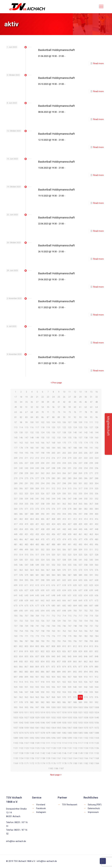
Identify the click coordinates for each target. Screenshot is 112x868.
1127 (48, 748)
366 (86, 504)
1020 (75, 713)
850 (21, 662)
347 (70, 499)
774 (43, 636)
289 (16, 483)
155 (70, 438)
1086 (86, 733)
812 (75, 646)
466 (21, 539)
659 (26, 601)
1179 (70, 763)
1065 (59, 728)
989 (80, 702)
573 (80, 570)
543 (91, 560)
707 (26, 616)
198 (43, 453)
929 (16, 687)
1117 (80, 743)
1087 (91, 733)
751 (91, 626)
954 (64, 692)
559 (91, 565)
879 (91, 667)
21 (37, 397)
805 (37, 646)
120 (53, 427)
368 (97, 504)
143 (91, 433)
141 (80, 433)
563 (26, 570)
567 (48, 570)
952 (53, 692)
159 (91, 438)
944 (97, 687)
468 (32, 539)
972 (75, 697)
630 (43, 590)
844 (75, 657)
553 (59, 565)
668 (75, 601)
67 (26, 412)
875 (70, 667)
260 (32, 473)
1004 (75, 707)
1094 (43, 738)
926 (86, 682)
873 (59, 667)
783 (91, 636)
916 (32, 682)
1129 (59, 748)
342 (43, 499)
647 (48, 595)
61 (80, 407)
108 (75, 422)
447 (91, 529)
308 (32, 489)
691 (26, 611)
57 (59, 407)
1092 (32, 738)
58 (64, 407)
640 (97, 590)
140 (75, 433)
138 (64, 433)
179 (26, 448)
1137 (16, 753)
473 (59, 539)
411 (70, 519)
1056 (97, 723)
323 (26, 494)
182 (43, 448)
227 (26, 463)
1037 (80, 718)
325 (37, 494)
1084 (75, 733)
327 (48, 494)
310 (43, 489)
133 (37, 433)
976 (97, 697)
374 (43, 509)
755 (26, 631)
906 (64, 677)
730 (64, 621)
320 (97, 489)
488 (53, 545)
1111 (48, 743)
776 (53, 636)
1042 (21, 723)
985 (59, 702)
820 (32, 651)
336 (97, 494)
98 (21, 422)
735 (91, 621)
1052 (75, 723)
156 (75, 438)
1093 (37, 738)
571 (70, 570)
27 (70, 397)
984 (53, 702)
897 (16, 677)
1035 (70, 718)
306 (21, 489)
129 (16, 433)
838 (43, 657)
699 (70, 611)
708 (32, 616)
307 (26, 489)
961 (16, 697)
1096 (53, 738)
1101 (80, 738)
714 (64, 616)
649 (59, 595)
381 (80, 509)
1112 (53, 743)
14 (86, 392)
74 (64, 412)
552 (53, 565)
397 (80, 514)
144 (97, 433)
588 (75, 575)
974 (86, 697)
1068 (75, 728)
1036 (75, 718)
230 (43, 463)
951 (48, 692)
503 (48, 550)
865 (16, 667)
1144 (53, 753)
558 (86, 565)
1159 (48, 758)
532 (32, 560)
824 (53, 651)
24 (53, 397)
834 (21, 657)
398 (86, 514)
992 (97, 702)
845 (80, 657)
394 (64, 514)
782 (86, 636)
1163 (70, 758)
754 (21, 631)
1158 (43, 758)
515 (26, 555)
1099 (70, 738)
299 (70, 483)
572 (75, 570)
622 (86, 585)
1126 (43, 748)
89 (59, 417)
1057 (16, 728)
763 (70, 631)
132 (32, 433)
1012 (32, 713)
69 (37, 412)
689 (16, 611)
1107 (26, 743)
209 (16, 458)
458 (64, 534)
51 (26, 407)
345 (59, 499)
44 (75, 402)
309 (37, 489)
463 (91, 534)
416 (97, 519)
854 (43, 662)
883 (26, 672)
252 (75, 468)
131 (26, 433)
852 (32, 662)
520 (53, 555)
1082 (64, 733)
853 (37, 662)
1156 (32, 758)
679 (48, 606)
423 (48, 524)
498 (21, 550)
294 (43, 483)
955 (70, 692)
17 (16, 397)
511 (91, 550)
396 (75, 514)
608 (97, 580)
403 (26, 519)
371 (26, 509)
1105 (16, 743)
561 (16, 570)
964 (32, 697)
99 (26, 422)
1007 (91, 707)
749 (80, 626)
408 (53, 519)
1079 (48, 733)
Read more (98, 63)
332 (75, 494)
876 (75, 667)
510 (86, 550)
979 (26, 702)
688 (97, 606)
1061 (37, 728)
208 (97, 453)
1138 (21, 753)
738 (21, 626)
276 (32, 478)
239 (91, 463)
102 (43, 422)
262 (43, 473)
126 (86, 427)
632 (53, 590)
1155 (26, 758)
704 (97, 611)
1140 (32, 753)
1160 (53, 758)
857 (59, 662)
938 (64, 687)
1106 (21, 743)
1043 (26, 723)
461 (80, 534)
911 (91, 677)
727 (48, 621)
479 (91, 539)
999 (48, 707)
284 (75, 478)
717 (80, 616)
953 (59, 692)
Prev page (56, 383)
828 (75, 651)
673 (16, 606)
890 (64, 672)
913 (16, 682)
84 (32, 417)
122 (64, 427)
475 (70, 539)
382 (86, 509)
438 (43, 529)
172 (75, 443)
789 (37, 641)
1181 (80, 763)
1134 (86, 748)
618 (64, 585)
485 (37, 545)
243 (26, 468)
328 (53, 494)
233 (59, 463)
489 (59, 545)
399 (91, 514)
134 (43, 433)
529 (16, 560)
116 (32, 427)
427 (70, 524)
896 (97, 672)
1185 (51, 769)
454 (43, 534)
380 (75, 509)
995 (26, 707)
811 (70, 646)
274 (21, 478)
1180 (75, 763)
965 (37, 697)
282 (64, 478)
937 (59, 687)
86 (43, 417)
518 (43, 555)
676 (32, 606)
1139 (26, 753)
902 (43, 677)
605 (80, 580)
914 (21, 682)
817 (16, 651)
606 (86, 580)
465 (16, 539)
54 (43, 407)
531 (26, 560)
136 (53, 433)
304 (97, 483)
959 (91, 692)
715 (70, 616)
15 (91, 392)
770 (21, 636)
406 (43, 519)
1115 (70, 743)
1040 (97, 718)
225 (16, 463)
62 (86, 407)
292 (32, 483)
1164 (75, 758)
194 (21, 453)
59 (70, 407)
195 (26, 453)
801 (16, 646)
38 (43, 402)
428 (75, 524)
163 (26, 443)
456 (53, 534)
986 (64, 702)
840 (53, 657)
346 (64, 499)
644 (32, 595)
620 (75, 585)
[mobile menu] (101, 7)
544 (97, 560)
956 (75, 692)
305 (16, 489)
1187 (61, 769)
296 (53, 483)
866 (21, 667)
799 (91, 641)
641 (16, 595)
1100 (75, 738)
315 (70, 489)
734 (86, 621)
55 (48, 407)
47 (91, 402)
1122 (21, 748)
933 (37, 687)
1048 (53, 723)
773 (37, 636)
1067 (70, 728)
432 (97, 524)
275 (26, 478)
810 (64, 646)
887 (48, 672)
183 (48, 448)
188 (75, 448)
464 (97, 534)
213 (37, 458)
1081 (59, 733)
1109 (37, 743)
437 (37, 529)
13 (80, 392)
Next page (56, 775)
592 (97, 575)
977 (16, 702)
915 (26, 682)
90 (64, 417)
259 (26, 473)
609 (16, 585)
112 (97, 422)
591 (91, 575)
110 (86, 422)
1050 (64, 723)
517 (37, 555)
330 (64, 494)
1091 (26, 738)
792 (53, 641)
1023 (91, 713)
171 (70, 443)
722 (21, 621)
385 (16, 514)
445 (80, 529)
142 (86, 433)
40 (53, 402)
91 (70, 417)
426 (64, 524)
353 (16, 504)
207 (91, 453)
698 (64, 611)
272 (97, 473)
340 (32, 499)
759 (48, 631)
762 (64, 631)
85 (37, 417)
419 (26, 524)
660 (32, 601)
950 (43, 692)
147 (26, 438)
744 (53, 626)
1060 (32, 728)
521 (59, 555)
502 (43, 550)
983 (48, 702)
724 (32, 621)
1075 (26, 733)
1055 (91, 723)
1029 (37, 718)
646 (43, 595)
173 (80, 443)
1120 (97, 743)
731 (70, 621)
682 (64, 606)
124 (75, 427)
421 (37, 524)
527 (91, 555)
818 (21, 651)
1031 (48, 718)
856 (53, 662)
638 (86, 590)
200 (53, 453)
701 (80, 611)
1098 (64, 738)
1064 (53, 728)
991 (91, 702)
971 (70, 697)
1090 (21, 738)
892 (75, 672)
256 (97, 468)
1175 (48, 763)
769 (16, 636)
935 (48, 687)
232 (53, 463)
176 (97, 443)
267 (70, 473)
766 (86, 631)
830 (86, 651)
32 (97, 397)
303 (91, 483)
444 (75, 529)
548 (32, 565)
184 (53, 448)
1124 (32, 748)
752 (97, 626)
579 (26, 575)
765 (80, 631)
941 (80, 687)
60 (75, 407)
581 (37, 575)
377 (59, 509)
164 (32, 443)
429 (80, 524)
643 (26, 595)
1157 (37, 758)
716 (75, 616)
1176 (53, 763)
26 (64, 397)
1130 (64, 748)
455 (48, 534)
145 (16, 438)
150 (43, 438)
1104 (97, 738)
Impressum (93, 812)
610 (21, 585)
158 (86, 438)
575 (91, 570)
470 (43, 539)
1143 (48, 753)
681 (59, 606)
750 (86, 626)
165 (37, 443)
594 (21, 580)
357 (37, 504)
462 (86, 534)
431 (91, 524)
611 (26, 585)
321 (16, 494)
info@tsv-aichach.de (16, 841)
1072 (97, 728)
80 (97, 412)
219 (70, 458)
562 (21, 570)
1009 (16, 713)
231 (48, 463)
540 (75, 560)
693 (37, 611)
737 (16, 626)
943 (91, 687)
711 (48, 616)
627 (26, 590)
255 (91, 468)
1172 (32, 763)
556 (75, 565)
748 (75, 626)
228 (32, 463)
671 (91, 601)
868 (32, 667)
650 (64, 595)
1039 (91, 718)
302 (86, 483)
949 (37, 692)
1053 (80, 723)
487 (48, 545)
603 (70, 580)
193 (16, 453)
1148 (75, 753)
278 (43, 478)
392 (53, 514)
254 (86, 468)
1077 (37, 733)
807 (48, 646)
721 (16, 621)
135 (48, 433)
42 (64, 402)
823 (48, 651)
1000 (53, 707)
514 (21, 555)
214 (43, 458)
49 (16, 407)
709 (37, 616)
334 (86, 494)
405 (37, 519)
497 (16, 550)
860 (75, 662)
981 (37, 702)
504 (53, 550)
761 (59, 631)
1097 (59, 738)
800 (97, 641)
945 (16, 692)
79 (91, 412)
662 (43, 601)
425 (59, 524)
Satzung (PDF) (95, 805)
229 (37, 463)
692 (32, 611)
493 (80, 545)
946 (21, 692)
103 (48, 422)
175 (91, 443)
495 (91, 545)
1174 (43, 763)
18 (21, 397)
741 (37, 626)
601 (59, 580)
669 (80, 601)
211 (26, 458)
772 (32, 636)
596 (32, 580)
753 (16, 631)
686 (86, 606)
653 (80, 595)
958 (86, 692)
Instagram (41, 812)
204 (75, 453)
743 (48, 626)
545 (16, 565)
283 (70, 478)
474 (64, 539)
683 (70, 606)
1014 (43, 713)
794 (64, 641)
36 (32, 402)
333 (80, 494)
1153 (16, 758)
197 (37, 453)
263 (48, 473)
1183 (91, 763)
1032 (53, 718)
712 (53, 616)
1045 (37, 723)
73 (59, 412)
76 (75, 412)
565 (37, 570)
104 (53, 422)
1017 (59, 713)
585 (59, 575)
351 (91, 499)
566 (43, 570)
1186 (56, 769)
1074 (21, 733)
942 (86, 687)
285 (80, 478)
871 (48, 667)
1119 (91, 743)
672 (97, 601)
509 (80, 550)
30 (86, 397)
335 (91, 494)
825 (59, 651)
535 (48, 560)
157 (80, 438)
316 (75, 489)
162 (21, 443)
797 (80, 641)
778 (64, 636)
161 (16, 443)
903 (48, 677)
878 (86, 667)
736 (97, 621)
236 (75, 463)
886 (43, 672)
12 (75, 392)
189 (80, 448)
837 (37, 657)
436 (32, 529)
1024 (97, 713)
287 (91, 478)
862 (86, 662)
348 (75, 499)
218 (64, 458)
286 (86, 478)
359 (48, 504)
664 (53, 601)
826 (64, 651)
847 (91, 657)
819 (26, 651)
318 (86, 489)
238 (86, 463)
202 (64, 453)
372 (32, 509)
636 (75, 590)
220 (75, 458)
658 (21, 601)
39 (48, 402)
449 (16, 534)
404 (32, 519)
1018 (64, 713)
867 (26, 667)
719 (91, 616)
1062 (43, 728)
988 (75, 702)
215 (48, 458)
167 (48, 443)
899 (26, 677)
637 (80, 590)
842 (64, 657)
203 (70, 453)
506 (64, 550)
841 (59, 657)
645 (37, 595)
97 (16, 422)
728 (53, 621)
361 (59, 504)
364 (75, 504)
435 (26, 529)
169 (59, 443)
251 (70, 468)
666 (64, 601)
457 (59, 534)
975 (91, 697)
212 (32, 458)
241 (16, 468)
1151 (91, 753)
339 (26, 499)
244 (32, 468)
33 (16, 402)
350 (86, 499)
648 (53, 595)
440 (53, 529)
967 (48, 697)
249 (59, 468)
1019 (70, 713)
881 (16, 672)
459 (70, 534)
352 (97, 499)
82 (21, 417)
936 (53, 687)
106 (64, 422)
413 (80, 519)
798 (86, 641)
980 (32, 702)
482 (21, 545)
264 (53, 473)
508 (75, 550)
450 (21, 534)
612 (32, 585)
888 (53, 672)
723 (26, 621)
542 (86, 560)
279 (48, 478)
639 (91, 590)
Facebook (41, 808)
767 (91, 631)
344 (53, 499)
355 (26, 504)
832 (97, 651)
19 (26, 397)
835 (26, 657)
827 (70, 651)
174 (86, 443)
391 (48, 514)
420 (32, 524)
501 (37, 550)
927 (91, 682)
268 (75, 473)
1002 (64, 707)
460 (75, 534)
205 (80, 453)
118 (43, 427)
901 (37, 677)
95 (91, 417)
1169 (16, 763)
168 (53, 443)
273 (16, 478)
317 (80, 489)
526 (86, 555)
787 (26, 641)
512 (97, 550)
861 (80, 662)
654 (86, 595)
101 (37, 422)
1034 (64, 718)
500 (32, 550)
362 (64, 504)
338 (21, 499)
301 (80, 483)
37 (37, 402)
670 (86, 601)
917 (37, 682)
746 (64, 626)
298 (64, 483)
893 (80, 672)
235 (70, 463)
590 (86, 575)
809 (59, 646)
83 (26, 417)
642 (21, 595)
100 (32, 422)
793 (59, 641)
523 (70, 555)
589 (80, 575)
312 (53, 489)
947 (26, 692)
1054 (86, 723)
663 (48, 601)
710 (43, 616)
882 (21, 672)
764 (75, 631)
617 (59, 585)
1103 (91, 738)
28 (75, 397)
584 (53, 575)
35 (26, 402)
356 (32, 504)
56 (53, 407)
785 (16, 641)
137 (59, 433)
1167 (91, 758)
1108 (32, 743)
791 (48, 641)
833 (16, 657)
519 (48, 555)
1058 (21, 728)
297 (59, 483)
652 (75, 595)
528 (97, 555)
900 (32, 677)
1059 (26, 728)
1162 (64, 758)
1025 (16, 718)
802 (21, 646)
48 (97, 402)
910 (86, 677)
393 (59, 514)
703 (91, 611)
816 (97, 646)
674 (21, 606)
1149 (80, 753)
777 (59, 636)
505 (59, 550)
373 (37, 509)
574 (86, 570)
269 (80, 473)
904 (53, 677)
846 (86, 657)
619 (70, 585)
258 (21, 473)
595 (26, 580)
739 (26, 626)
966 (43, 697)
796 (75, 641)
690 (21, 611)
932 (32, 687)
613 (37, 585)
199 (48, 453)
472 (53, 539)
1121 (16, 748)
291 (26, 483)
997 (37, 707)
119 (48, 427)
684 (75, 606)
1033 (59, 718)
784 (97, 636)
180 (32, 448)
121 (59, 427)
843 (70, 657)
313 (59, 489)
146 (21, 438)
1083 (70, 733)
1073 (16, 733)
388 (32, 514)
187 (70, 448)
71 (48, 412)
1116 (75, 743)
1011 (26, 713)
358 (43, 504)
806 (43, 646)
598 (43, 580)
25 (59, 397)
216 (53, 458)
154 (64, 438)
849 (16, 662)
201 (59, 453)
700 (75, 611)
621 (80, 585)
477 (80, 539)
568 (53, 570)
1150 (86, 753)
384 (97, 509)
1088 (97, 733)
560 (97, 565)
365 (80, 504)
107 (70, 422)
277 (37, 478)
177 (16, 448)
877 (80, 667)
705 (16, 616)
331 (70, 494)
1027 (26, 718)
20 (32, 397)
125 (80, 427)
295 (48, 483)
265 (59, 473)
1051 (70, 723)
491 (70, 545)
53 (37, 407)
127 (91, 427)
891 (70, 672)
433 (16, 529)
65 (16, 412)
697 (59, 611)
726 (43, 621)
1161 (59, 758)
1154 (21, 758)
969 (59, 697)
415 (91, 519)
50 (21, 407)
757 (37, 631)
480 (97, 539)
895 (91, 672)
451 (26, 534)
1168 (97, 758)
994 (21, 707)
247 (48, 468)
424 (53, 524)
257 (16, 473)
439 (48, 529)
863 (91, 662)
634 (64, 590)
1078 (43, 733)
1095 (48, 738)
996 (32, 707)
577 (16, 575)
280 (53, 478)
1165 (80, 758)
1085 (80, 733)
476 (75, 539)
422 (43, 524)
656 (97, 595)
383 (91, 509)
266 (64, 473)
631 (48, 590)
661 (37, 601)
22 (43, 397)
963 (26, 697)
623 (91, 585)
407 (48, 519)
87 (48, 417)
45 (80, 402)
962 (21, 697)
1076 (32, 733)
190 (86, 448)
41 (59, 402)
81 (16, 417)
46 (86, 402)
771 (26, 636)
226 (21, 463)
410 (64, 519)
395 (70, 514)
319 (91, 489)
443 (70, 529)
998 (43, 707)
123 (70, 427)
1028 (32, 718)
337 (16, 499)
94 (86, 417)
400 (97, 514)
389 (37, 514)
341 (37, 499)
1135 (91, 748)
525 (80, 555)
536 (53, 560)
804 (32, 646)
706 (21, 616)
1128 (53, 748)
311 (48, 489)
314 (64, 489)
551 (48, 565)
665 (59, 601)
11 (70, 392)
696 (53, 611)
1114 (64, 743)
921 (59, 682)
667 (70, 601)
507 (70, 550)
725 (37, 621)
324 (32, 494)
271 (91, 473)
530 (21, 560)
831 (91, 651)
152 (53, 438)
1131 (70, 748)
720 (97, 616)
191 (91, 448)
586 (64, 575)
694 (43, 611)
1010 (21, 713)
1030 (43, 718)
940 (75, 687)
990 (86, 702)
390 (43, 514)
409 (59, 519)
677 (37, 606)
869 (37, 667)
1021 (80, 713)
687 (91, 606)
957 (80, 692)
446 (86, 529)
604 (75, 580)
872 (53, 667)
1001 (59, 707)
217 (59, 458)
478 (86, 539)
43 (70, 402)
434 (21, 529)
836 (32, 657)
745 (59, 626)
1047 (48, 723)
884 (32, 672)
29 (80, 397)
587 (70, 575)
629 (37, 590)
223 (91, 458)
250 (64, 468)
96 (97, 417)
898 (21, 677)
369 (16, 509)
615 (48, 585)
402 (21, 519)
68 (32, 412)
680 (53, 606)
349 (80, 499)
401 (16, 519)
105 (59, 422)
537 (59, 560)
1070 (86, 728)
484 (32, 545)
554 (64, 565)
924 (75, 682)
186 (64, 448)
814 (86, 646)
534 (43, 560)
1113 (59, 743)
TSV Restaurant (70, 805)
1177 (59, 763)
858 (64, 662)
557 (80, 565)
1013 (37, 713)
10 (64, 392)
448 (97, 529)
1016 (53, 713)
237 (80, 463)
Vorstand (41, 805)
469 (37, 539)
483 (26, 545)
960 (97, 692)
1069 (80, 728)
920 (53, 682)
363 (70, 504)
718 (86, 616)
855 (48, 662)
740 (32, 626)
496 (97, 545)
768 (97, 631)
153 (59, 438)
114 (21, 427)
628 (32, 590)
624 (97, 585)
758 (43, 631)
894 (86, 672)
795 (70, 641)
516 (32, 555)
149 (37, 438)
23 (48, 397)
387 (26, 514)
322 (21, 494)
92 (75, 417)
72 (53, 412)
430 (86, 524)
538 (64, 560)
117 (37, 427)
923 (70, 682)
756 (32, 631)
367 (91, 504)
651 (70, 595)
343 (48, 499)
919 (48, 682)
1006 (86, 707)
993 (16, 707)
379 (70, 509)
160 (97, 438)
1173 (37, 763)
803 (26, 646)
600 (53, 580)
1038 (86, 718)
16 (97, 392)
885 (37, 672)
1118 (86, 743)
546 (21, 565)
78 (86, 412)
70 (43, 412)
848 (97, 657)
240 (97, 463)
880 (97, 667)
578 (21, 575)
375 (48, 509)
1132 (75, 748)
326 (43, 494)
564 (32, 570)
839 (48, 657)
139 (70, 433)
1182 (86, 763)
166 (43, 443)
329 (59, 494)
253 (80, 468)
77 (80, 412)
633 (59, 590)
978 (21, 702)
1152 (97, 753)
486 (43, 545)
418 (21, 524)
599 (48, 580)
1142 (43, 753)
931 (26, 687)
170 (64, 443)
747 (70, 626)
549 (37, 565)
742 (43, 626)
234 (64, 463)
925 (80, 682)
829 (80, 651)
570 (64, 570)
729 (59, 621)
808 (53, 646)
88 (53, 417)
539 (70, 560)
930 (21, 687)
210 (21, 458)
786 (21, 641)
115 (26, 427)
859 (70, 662)
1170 (21, 763)
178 (21, 448)
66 (21, 412)
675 (26, 606)
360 (53, 504)
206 (86, 453)
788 (32, 641)
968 (53, 697)
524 (75, 555)
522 (64, 555)
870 (43, 667)
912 (97, 677)
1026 (21, 718)
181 (37, 448)
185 (59, 448)
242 (21, 468)
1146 (64, 753)
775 (48, 636)
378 (64, 509)
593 (16, 580)
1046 (43, 723)
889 (59, 672)
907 (70, 677)
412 (75, 519)
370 (21, 509)
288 (97, 478)
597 (37, 580)
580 (32, 575)
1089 (16, 738)
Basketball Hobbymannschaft (57, 50)
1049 (59, 723)
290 (21, 483)
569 (59, 570)
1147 (70, 753)
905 (59, 677)
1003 (70, 707)
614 (43, 585)
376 (53, 509)
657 (16, 601)
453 (37, 534)
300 (75, 483)
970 (64, 697)
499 (26, 550)
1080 (53, 733)
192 (97, 448)
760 (53, 631)
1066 (64, 728)
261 (37, 473)
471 (48, 539)
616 (53, 585)
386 (21, 514)
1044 (32, 723)
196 (32, 453)
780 (75, 636)
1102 (86, 738)
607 (91, 580)
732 (75, 621)
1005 (80, 707)
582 (43, 575)
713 (59, 616)
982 (43, 702)
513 (16, 555)
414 (86, 519)
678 (43, 606)
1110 (43, 743)
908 (75, 677)
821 (37, 651)
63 (91, 407)
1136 (97, 748)
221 (80, 458)
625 (16, 590)
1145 (59, 753)
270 (86, 473)
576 (97, 570)
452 (32, 534)
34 (21, 402)
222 (86, 458)
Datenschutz (94, 808)
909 (80, 677)
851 (26, 662)
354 (21, 504)
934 (43, 687)
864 (97, 662)
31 (91, 397)
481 (16, 545)
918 (43, 682)
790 (43, 641)
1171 (26, 763)
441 (59, 529)
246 (43, 468)
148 (32, 438)
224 (97, 458)
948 (32, 692)
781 (80, 636)
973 (80, 697)
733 (80, 621)
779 (70, 636)
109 (80, 422)
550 (43, 565)
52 (32, 407)
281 (59, 478)
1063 (48, 728)
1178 (64, 763)
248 (53, 468)
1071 (91, 728)
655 (91, 595)
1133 (80, 748)
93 (80, 417)
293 (37, 483)
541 (80, 560)
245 (37, 468)
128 (97, 427)
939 (70, 687)
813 (80, 646)
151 (48, 438)
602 (64, 580)
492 (75, 545)
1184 (97, 763)
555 (70, 565)
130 (21, 433)
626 (21, 590)
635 (70, 590)
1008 (97, 707)
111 (91, 422)
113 (16, 427)
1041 (16, 723)
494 (86, 545)
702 (86, 611)
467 (26, 539)
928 (97, 682)
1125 (37, 748)
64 (97, 407)
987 (70, 702)
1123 (26, 748)
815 (91, 646)
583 (48, 575)
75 (70, 412)
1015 (48, 713)
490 (64, 545)
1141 (37, 753)
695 (48, 611)
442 (64, 529)
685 (80, 606)
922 (64, 682)
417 (16, 524)
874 (64, 667)
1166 (86, 758)
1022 (86, 713)
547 (26, 565)
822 (43, 651)
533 (37, 560)
